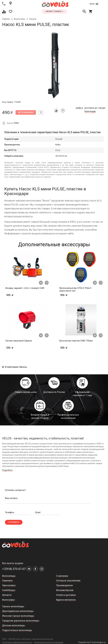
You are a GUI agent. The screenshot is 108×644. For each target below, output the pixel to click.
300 (18, 295)
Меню (94, 4)
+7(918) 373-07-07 (14, 569)
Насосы (33, 19)
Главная (6, 19)
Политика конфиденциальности (17, 642)
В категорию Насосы (15, 367)
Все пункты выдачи (13, 563)
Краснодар (90, 111)
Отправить (14, 522)
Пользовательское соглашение (49, 642)
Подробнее (7, 470)
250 (14, 348)
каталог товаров (54, 11)
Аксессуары (19, 19)
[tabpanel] (54, 65)
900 (72, 295)
